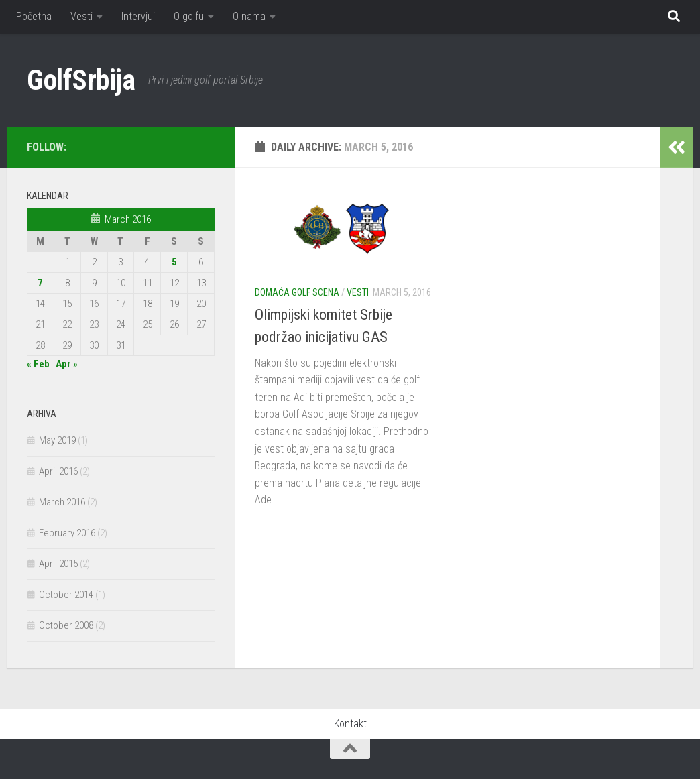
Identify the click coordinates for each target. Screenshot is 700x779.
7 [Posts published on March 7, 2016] (40, 283)
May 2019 (57, 440)
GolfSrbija (81, 80)
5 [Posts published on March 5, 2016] (174, 262)
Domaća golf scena (297, 292)
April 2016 (58, 471)
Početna (34, 16)
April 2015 (58, 564)
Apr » (67, 364)
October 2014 (66, 595)
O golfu (189, 16)
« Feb (38, 364)
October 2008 (66, 625)
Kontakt (350, 724)
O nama (249, 16)
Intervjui (138, 16)
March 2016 (62, 502)
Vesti (81, 16)
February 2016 (67, 533)
